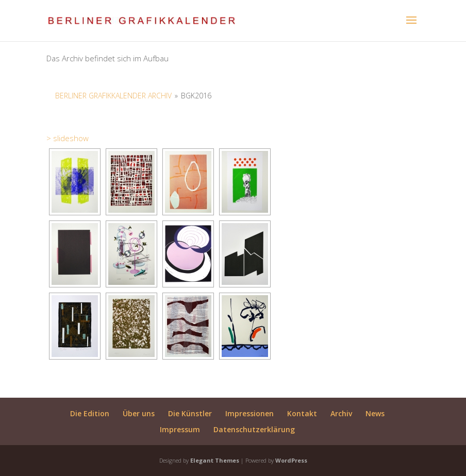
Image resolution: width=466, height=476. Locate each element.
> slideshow (68, 138)
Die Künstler (190, 413)
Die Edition (90, 413)
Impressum (180, 429)
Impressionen (249, 413)
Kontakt (302, 413)
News (375, 413)
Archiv (341, 413)
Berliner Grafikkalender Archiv (113, 96)
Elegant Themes (215, 460)
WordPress (291, 460)
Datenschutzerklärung (254, 429)
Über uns (139, 413)
